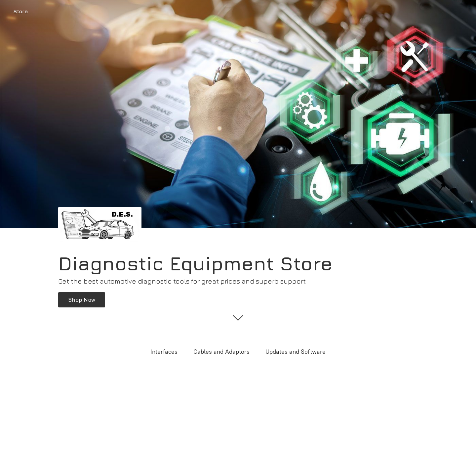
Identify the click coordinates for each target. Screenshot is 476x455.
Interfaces (164, 352)
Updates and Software (296, 352)
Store (20, 11)
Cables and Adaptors (221, 352)
